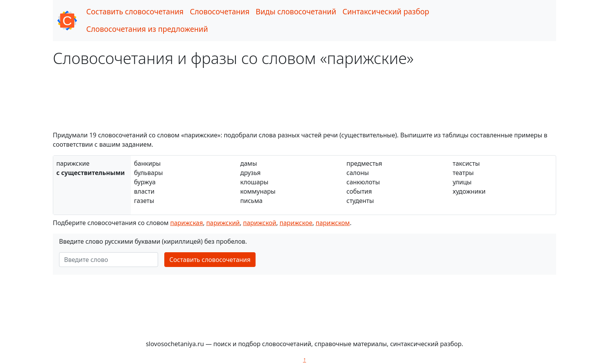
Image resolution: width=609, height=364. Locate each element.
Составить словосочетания (135, 11)
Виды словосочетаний (296, 11)
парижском (333, 223)
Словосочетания (220, 11)
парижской (260, 223)
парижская (186, 223)
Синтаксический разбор (386, 11)
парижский (223, 223)
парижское (296, 223)
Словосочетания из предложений (147, 29)
